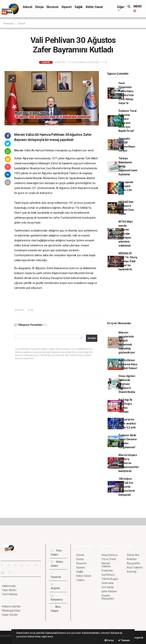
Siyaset (66, 7)
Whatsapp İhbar (11, 611)
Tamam (124, 640)
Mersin (19, 150)
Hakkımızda (9, 586)
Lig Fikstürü (108, 575)
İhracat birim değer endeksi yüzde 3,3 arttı (127, 424)
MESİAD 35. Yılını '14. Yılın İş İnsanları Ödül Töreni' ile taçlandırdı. (128, 261)
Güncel (27, 7)
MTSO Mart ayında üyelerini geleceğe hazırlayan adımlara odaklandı (126, 234)
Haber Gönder (10, 615)
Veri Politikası (10, 594)
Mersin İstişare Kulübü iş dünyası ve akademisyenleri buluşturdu (129, 463)
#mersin (20, 310)
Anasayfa (9, 23)
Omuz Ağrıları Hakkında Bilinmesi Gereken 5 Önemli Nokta (127, 384)
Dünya (39, 7)
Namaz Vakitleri (106, 565)
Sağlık (79, 7)
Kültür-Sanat (94, 7)
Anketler (132, 559)
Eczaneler (107, 571)
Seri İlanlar (108, 587)
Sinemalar (108, 583)
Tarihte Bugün (110, 579)
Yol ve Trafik (109, 559)
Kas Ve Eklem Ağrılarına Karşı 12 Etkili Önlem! (128, 364)
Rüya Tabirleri (135, 567)
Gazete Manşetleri (108, 597)
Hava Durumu (109, 555)
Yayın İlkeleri (9, 590)
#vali (30, 310)
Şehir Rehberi (109, 591)
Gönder (92, 338)
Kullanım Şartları (11, 606)
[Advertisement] (125, 298)
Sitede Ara (133, 555)
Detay (109, 640)
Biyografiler (134, 563)
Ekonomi (52, 7)
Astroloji (132, 572)
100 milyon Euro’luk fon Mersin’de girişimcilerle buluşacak (127, 487)
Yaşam (80, 580)
